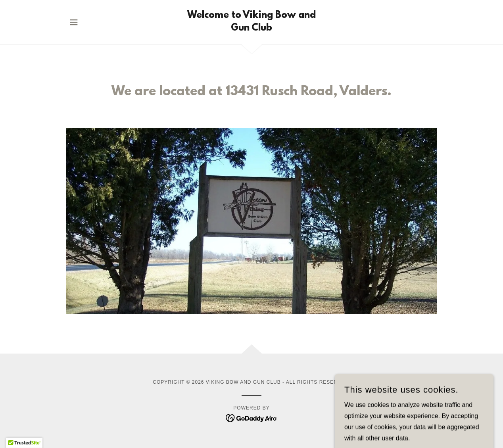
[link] (251, 28)
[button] (74, 22)
